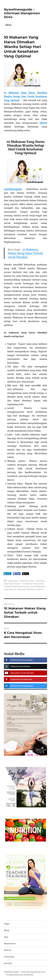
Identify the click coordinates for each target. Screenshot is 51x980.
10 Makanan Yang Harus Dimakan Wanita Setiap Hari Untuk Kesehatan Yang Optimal (25, 586)
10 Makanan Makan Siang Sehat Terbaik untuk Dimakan (25, 253)
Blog (6, 930)
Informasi (40, 581)
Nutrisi (17, 584)
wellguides (13, 581)
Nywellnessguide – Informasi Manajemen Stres (22, 13)
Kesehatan (9, 584)
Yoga (7, 924)
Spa (6, 937)
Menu (8, 25)
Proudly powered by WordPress (20, 975)
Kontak (8, 963)
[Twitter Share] (26, 574)
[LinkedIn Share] (7, 574)
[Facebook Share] (17, 574)
